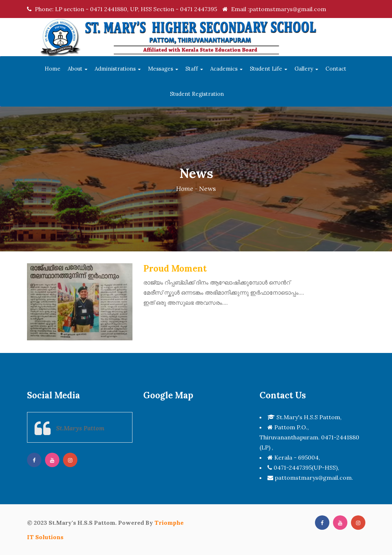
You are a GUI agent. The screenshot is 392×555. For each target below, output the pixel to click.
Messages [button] (163, 69)
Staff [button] (194, 69)
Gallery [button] (306, 69)
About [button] (78, 69)
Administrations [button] (118, 69)
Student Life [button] (269, 69)
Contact (336, 69)
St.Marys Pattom (80, 428)
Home (53, 69)
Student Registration (197, 94)
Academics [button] (226, 69)
